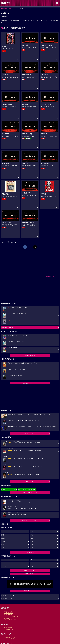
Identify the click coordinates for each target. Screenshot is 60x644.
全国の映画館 (8, 628)
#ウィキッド (13, 490)
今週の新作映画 (9, 613)
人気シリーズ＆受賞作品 (11, 616)
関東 (32, 532)
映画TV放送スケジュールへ (30, 520)
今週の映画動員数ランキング (9, 328)
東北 (32, 538)
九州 (3, 548)
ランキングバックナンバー (12, 639)
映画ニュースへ (29, 433)
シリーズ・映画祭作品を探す (29, 493)
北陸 (32, 541)
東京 (3, 532)
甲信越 (3, 541)
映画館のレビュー (9, 629)
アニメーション (35, 560)
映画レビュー (30, 482)
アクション (4, 560)
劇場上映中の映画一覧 (30, 355)
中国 (3, 545)
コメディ (4, 566)
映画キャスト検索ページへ (8, 595)
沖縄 (32, 548)
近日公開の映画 (9, 615)
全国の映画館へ (29, 552)
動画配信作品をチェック (29, 383)
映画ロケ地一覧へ (30, 574)
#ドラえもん (4, 490)
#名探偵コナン (22, 490)
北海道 (3, 538)
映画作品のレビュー (10, 618)
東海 (32, 535)
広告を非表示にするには (51, 277)
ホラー (32, 566)
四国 (32, 545)
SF (2, 563)
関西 (3, 535)
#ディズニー (31, 490)
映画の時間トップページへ (8, 598)
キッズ (32, 563)
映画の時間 (4, 9)
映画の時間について (29, 591)
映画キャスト (13, 9)
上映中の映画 (8, 611)
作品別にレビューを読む (11, 620)
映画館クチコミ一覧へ (30, 571)
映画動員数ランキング (10, 637)
